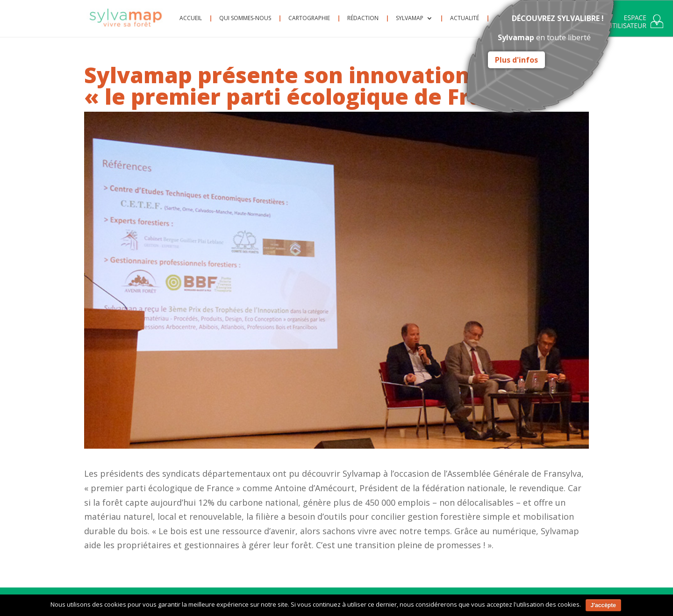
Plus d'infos (516, 60)
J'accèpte (603, 605)
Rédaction (363, 19)
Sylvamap (410, 19)
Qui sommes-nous (245, 19)
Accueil (191, 19)
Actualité (465, 19)
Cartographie (309, 19)
